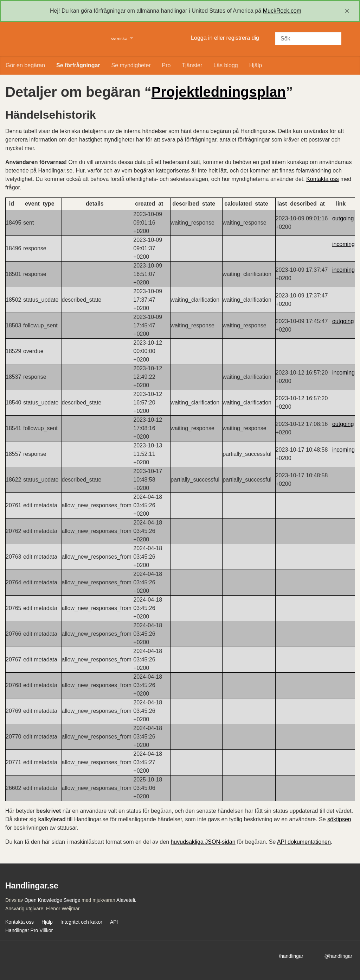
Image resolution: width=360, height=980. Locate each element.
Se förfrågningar (78, 65)
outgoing (343, 218)
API (114, 922)
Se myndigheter (131, 65)
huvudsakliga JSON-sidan (203, 842)
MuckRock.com (282, 11)
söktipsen (339, 819)
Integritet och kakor (81, 922)
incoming (343, 244)
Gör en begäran (25, 65)
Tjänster (192, 65)
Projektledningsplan (219, 92)
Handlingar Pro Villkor (29, 930)
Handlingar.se (54, 39)
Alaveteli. (126, 900)
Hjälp (256, 65)
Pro (166, 65)
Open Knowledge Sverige (52, 900)
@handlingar (338, 956)
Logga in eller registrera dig (225, 38)
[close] (347, 11)
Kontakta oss (323, 179)
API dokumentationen (304, 842)
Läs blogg (226, 65)
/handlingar (291, 956)
